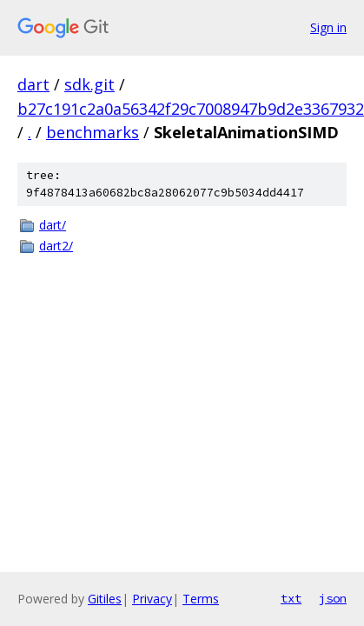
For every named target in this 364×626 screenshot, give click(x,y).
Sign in (328, 27)
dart (33, 84)
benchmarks (93, 132)
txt (291, 598)
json (333, 598)
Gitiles (105, 599)
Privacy (152, 599)
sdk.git (89, 84)
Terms (201, 599)
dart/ (53, 225)
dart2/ (56, 246)
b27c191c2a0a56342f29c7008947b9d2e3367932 (191, 109)
